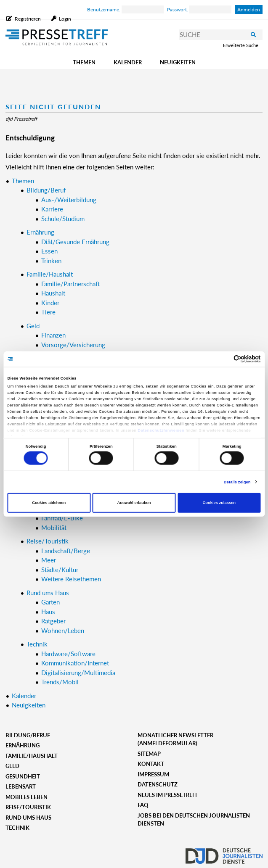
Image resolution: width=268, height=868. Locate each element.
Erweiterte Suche (241, 45)
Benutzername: (125, 9)
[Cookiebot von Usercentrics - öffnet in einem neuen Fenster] (224, 359)
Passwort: (199, 9)
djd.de (224, 853)
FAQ (143, 805)
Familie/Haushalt (32, 756)
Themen (84, 62)
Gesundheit (23, 776)
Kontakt (151, 764)
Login (64, 19)
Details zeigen (237, 482)
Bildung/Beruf (28, 735)
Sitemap (149, 754)
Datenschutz (158, 784)
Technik (17, 828)
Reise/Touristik (28, 807)
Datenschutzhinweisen (161, 430)
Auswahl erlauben (134, 503)
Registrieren (28, 19)
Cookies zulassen (219, 503)
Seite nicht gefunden (53, 107)
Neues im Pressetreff (168, 795)
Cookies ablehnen (49, 503)
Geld (12, 766)
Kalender (128, 62)
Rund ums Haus (28, 818)
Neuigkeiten (178, 62)
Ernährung (23, 745)
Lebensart (21, 786)
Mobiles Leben (27, 797)
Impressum (153, 774)
